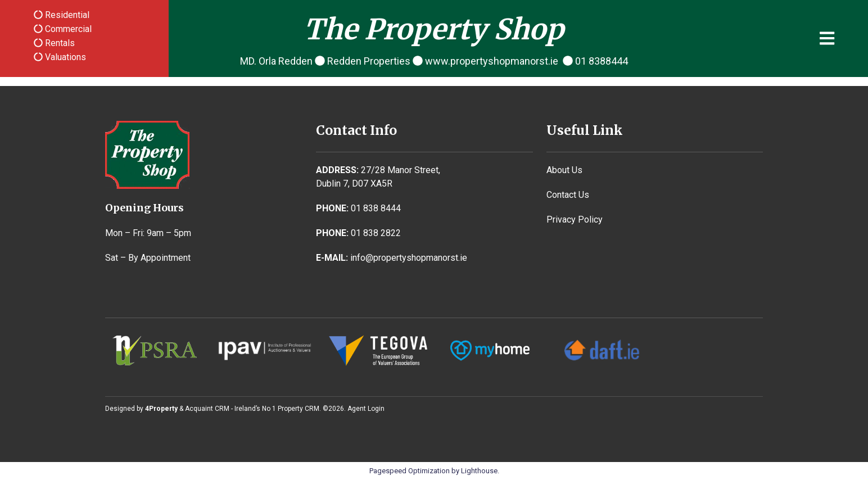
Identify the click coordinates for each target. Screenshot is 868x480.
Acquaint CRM (207, 409)
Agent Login (366, 409)
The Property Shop (434, 30)
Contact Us (568, 195)
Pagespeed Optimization (410, 471)
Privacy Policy (575, 219)
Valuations (64, 57)
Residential (66, 15)
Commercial (67, 29)
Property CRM (299, 409)
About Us (564, 170)
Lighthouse (479, 471)
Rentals (59, 43)
